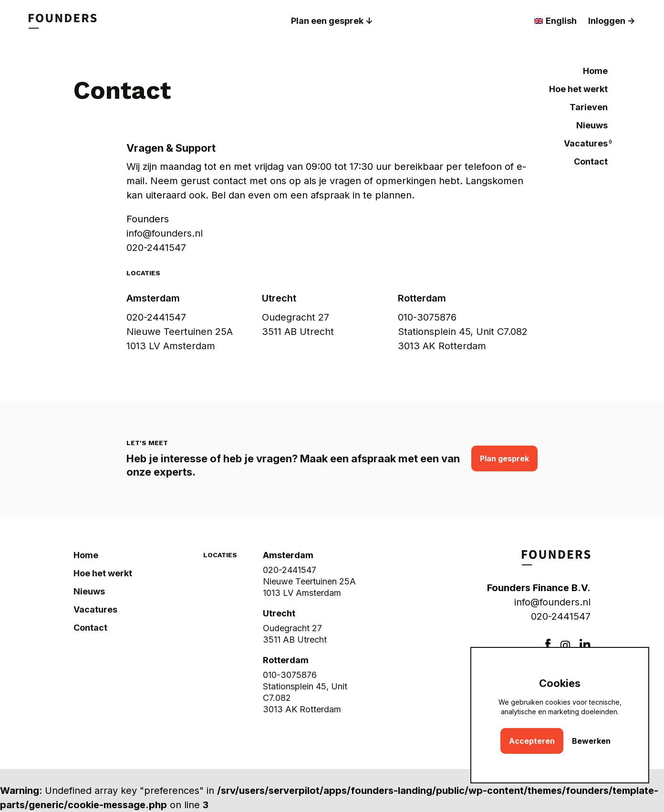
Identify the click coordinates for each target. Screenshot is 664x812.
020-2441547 (156, 248)
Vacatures (586, 143)
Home (595, 71)
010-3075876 (427, 317)
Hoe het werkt (578, 89)
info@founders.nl (552, 602)
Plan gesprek (504, 458)
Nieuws (592, 125)
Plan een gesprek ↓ (332, 21)
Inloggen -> (612, 21)
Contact (591, 161)
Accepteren (532, 741)
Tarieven (589, 107)
